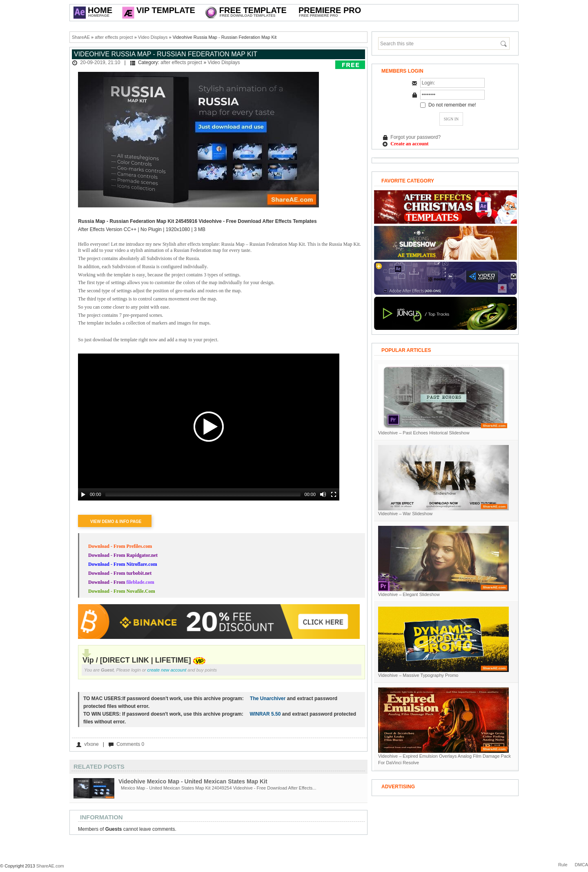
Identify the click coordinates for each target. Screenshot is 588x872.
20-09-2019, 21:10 (100, 62)
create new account (167, 670)
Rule (563, 865)
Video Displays (153, 37)
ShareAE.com (50, 866)
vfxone (91, 744)
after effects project (114, 37)
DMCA (581, 865)
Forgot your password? (415, 137)
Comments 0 (130, 744)
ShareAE (81, 37)
